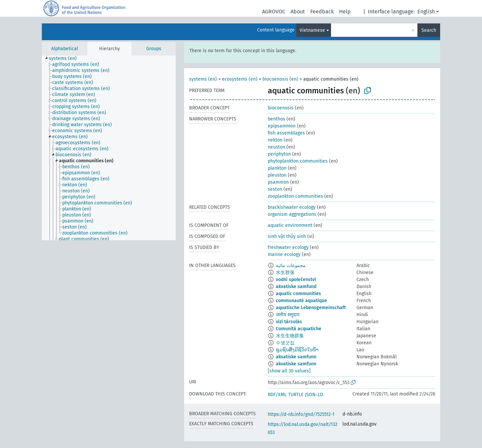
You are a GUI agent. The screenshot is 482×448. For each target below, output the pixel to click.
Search (429, 30)
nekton (275, 140)
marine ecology (284, 254)
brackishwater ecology (292, 207)
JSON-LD (314, 395)
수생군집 (285, 343)
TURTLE (296, 395)
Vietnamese (312, 30)
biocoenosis (281, 108)
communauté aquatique (301, 301)
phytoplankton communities (298, 161)
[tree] (109, 148)
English (426, 12)
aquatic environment (290, 225)
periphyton (279, 154)
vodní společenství (296, 280)
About (298, 12)
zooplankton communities (295, 196)
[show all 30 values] (289, 371)
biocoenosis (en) (280, 79)
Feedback (322, 12)
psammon (278, 182)
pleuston (277, 175)
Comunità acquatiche (299, 329)
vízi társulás (289, 322)
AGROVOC (274, 12)
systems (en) (203, 79)
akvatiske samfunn (296, 357)
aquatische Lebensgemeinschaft (311, 308)
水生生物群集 (290, 336)
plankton (277, 168)
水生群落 (285, 273)
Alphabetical (65, 49)
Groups (154, 49)
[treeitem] (66, 59)
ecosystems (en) (240, 79)
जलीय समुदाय (288, 315)
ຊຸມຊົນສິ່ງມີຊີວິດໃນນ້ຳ (297, 350)
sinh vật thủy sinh (287, 236)
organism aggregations (292, 214)
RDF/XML (277, 395)
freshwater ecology (288, 247)
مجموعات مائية (291, 265)
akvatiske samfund (296, 287)
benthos (276, 119)
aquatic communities (298, 294)
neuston (276, 147)
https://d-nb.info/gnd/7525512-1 (301, 414)
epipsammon (282, 126)
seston (275, 189)
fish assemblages (286, 133)
